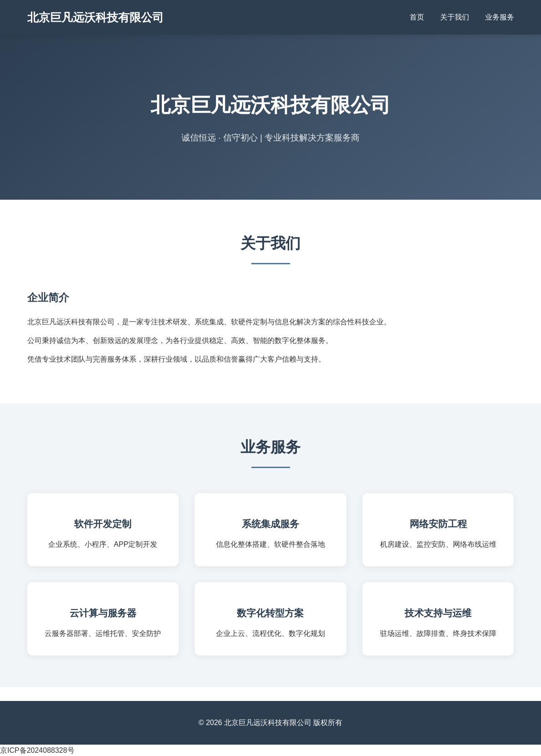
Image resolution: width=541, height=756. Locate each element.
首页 (417, 17)
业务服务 (500, 17)
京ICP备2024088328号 (37, 750)
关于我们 (455, 17)
